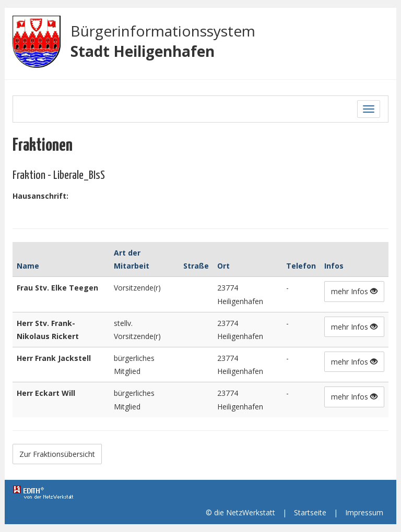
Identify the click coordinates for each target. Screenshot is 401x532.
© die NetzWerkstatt (240, 512)
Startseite (310, 512)
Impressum (364, 512)
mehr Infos (354, 291)
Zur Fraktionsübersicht (57, 454)
